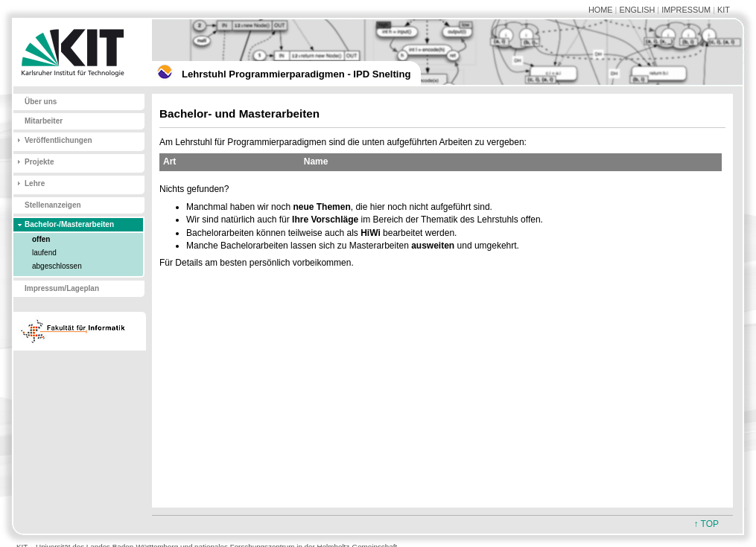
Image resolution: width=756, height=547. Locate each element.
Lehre (35, 183)
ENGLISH (637, 10)
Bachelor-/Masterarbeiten (69, 224)
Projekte (39, 162)
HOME (601, 10)
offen (41, 239)
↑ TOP (706, 524)
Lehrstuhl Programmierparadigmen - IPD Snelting (296, 74)
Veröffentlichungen (58, 140)
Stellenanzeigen (53, 205)
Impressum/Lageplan (62, 288)
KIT (724, 10)
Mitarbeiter (44, 121)
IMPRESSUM (686, 10)
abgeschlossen (57, 266)
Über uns (41, 102)
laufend (44, 253)
